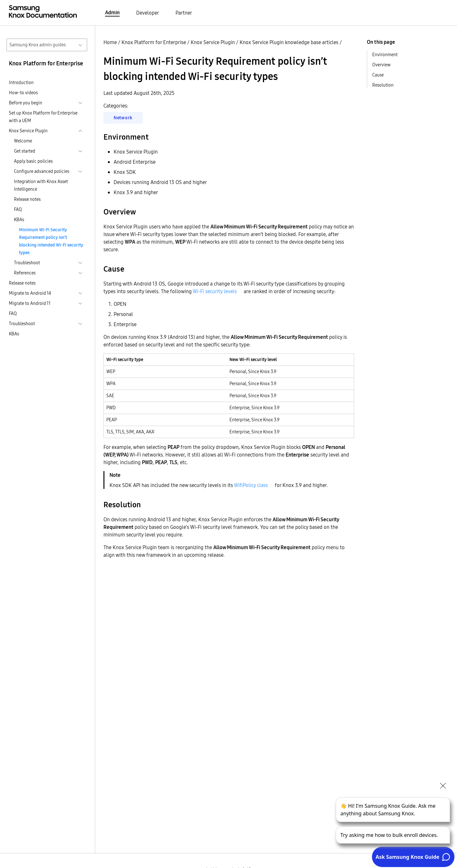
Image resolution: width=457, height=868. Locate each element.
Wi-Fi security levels (215, 291)
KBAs (19, 220)
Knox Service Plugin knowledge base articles (289, 42)
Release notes (27, 199)
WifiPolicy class (251, 485)
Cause (378, 75)
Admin (112, 12)
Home (110, 42)
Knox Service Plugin (213, 42)
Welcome (23, 141)
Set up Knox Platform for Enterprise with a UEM (43, 117)
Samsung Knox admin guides (38, 45)
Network (123, 118)
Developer (148, 13)
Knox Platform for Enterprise (154, 42)
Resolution (383, 85)
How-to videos (23, 93)
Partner (184, 13)
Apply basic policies (33, 161)
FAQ (18, 209)
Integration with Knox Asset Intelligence (41, 185)
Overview (381, 65)
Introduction (21, 82)
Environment (385, 55)
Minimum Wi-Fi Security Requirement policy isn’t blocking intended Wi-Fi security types (51, 241)
